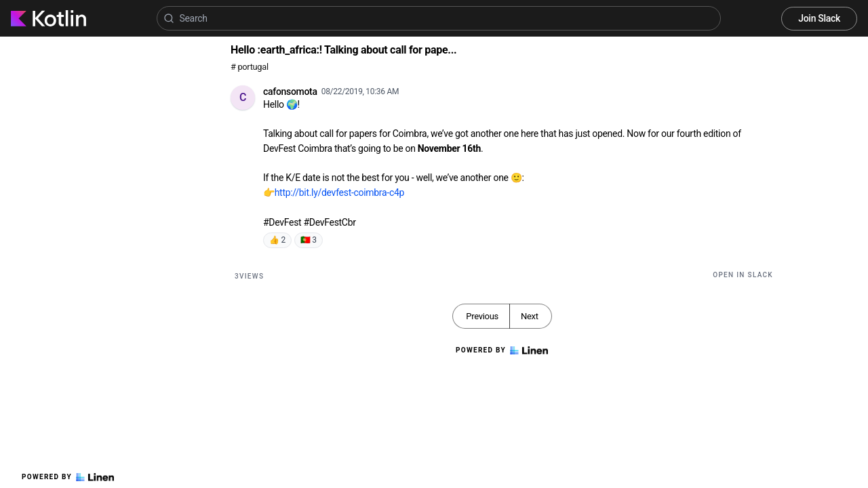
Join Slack (819, 18)
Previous (482, 316)
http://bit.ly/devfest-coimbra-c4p (339, 192)
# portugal (250, 67)
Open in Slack (743, 275)
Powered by (68, 477)
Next (530, 316)
